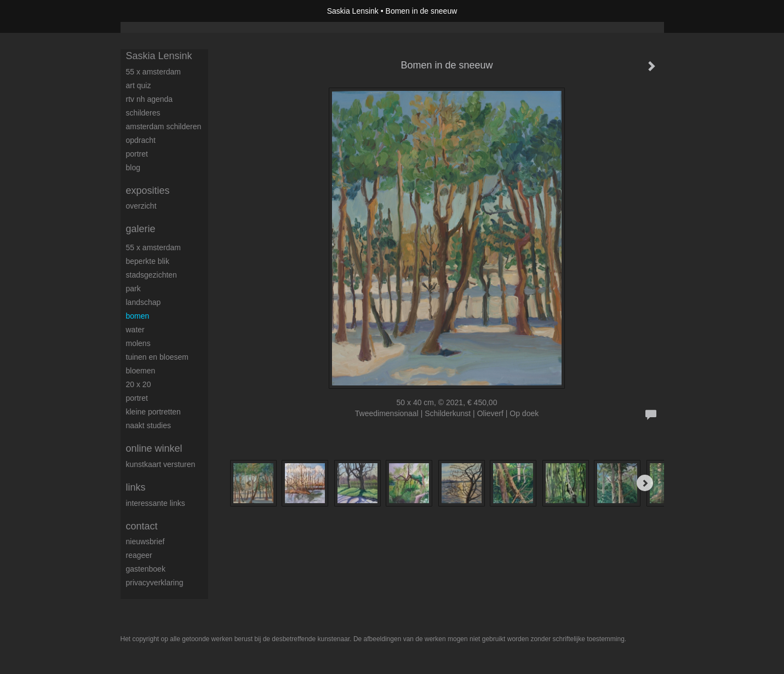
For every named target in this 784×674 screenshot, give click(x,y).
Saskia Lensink (353, 11)
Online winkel (154, 448)
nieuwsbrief (145, 541)
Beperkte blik (148, 261)
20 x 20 (139, 384)
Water (135, 330)
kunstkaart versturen (161, 464)
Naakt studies (149, 425)
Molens (138, 343)
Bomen (138, 316)
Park (133, 289)
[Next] (645, 483)
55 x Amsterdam (153, 72)
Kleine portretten (153, 412)
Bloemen (141, 371)
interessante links (156, 503)
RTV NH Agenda (150, 99)
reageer (139, 555)
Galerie (141, 229)
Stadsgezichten (151, 275)
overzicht (141, 206)
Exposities (148, 191)
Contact (142, 526)
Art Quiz (139, 85)
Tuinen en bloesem (157, 357)
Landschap (144, 302)
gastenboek (146, 569)
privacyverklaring (155, 583)
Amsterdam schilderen (164, 126)
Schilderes (143, 113)
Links (136, 487)
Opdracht (141, 140)
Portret (137, 154)
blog (133, 168)
